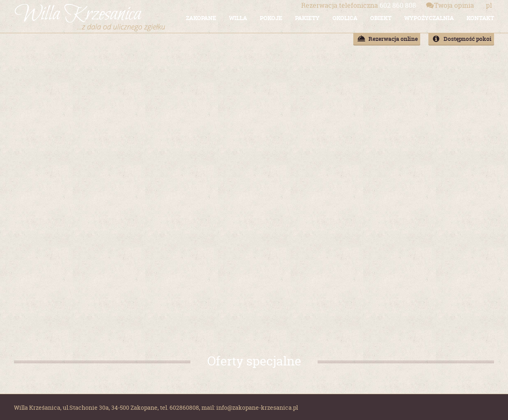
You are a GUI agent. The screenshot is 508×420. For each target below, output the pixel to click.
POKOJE (271, 18)
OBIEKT (381, 18)
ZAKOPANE (201, 18)
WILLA (238, 18)
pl (489, 5)
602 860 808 (359, 5)
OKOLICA (345, 18)
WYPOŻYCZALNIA (429, 18)
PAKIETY (307, 18)
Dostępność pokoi (468, 39)
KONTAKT (480, 18)
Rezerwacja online (393, 39)
